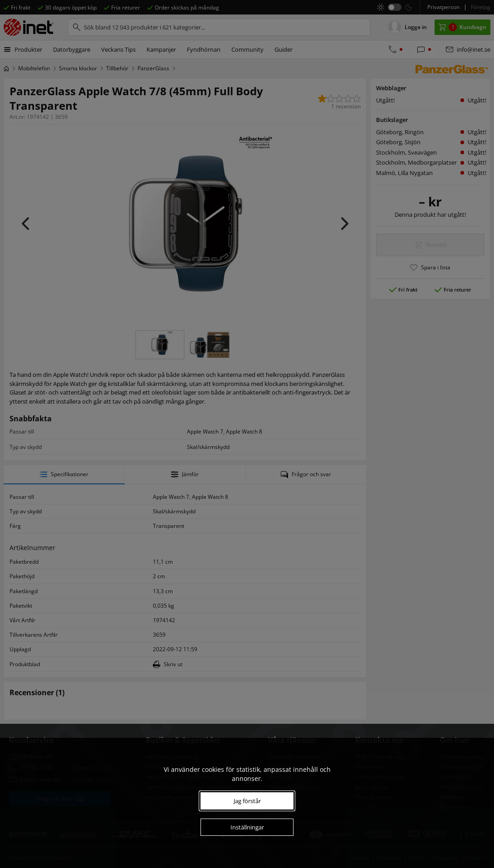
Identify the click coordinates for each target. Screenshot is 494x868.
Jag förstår (247, 801)
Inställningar (247, 827)
